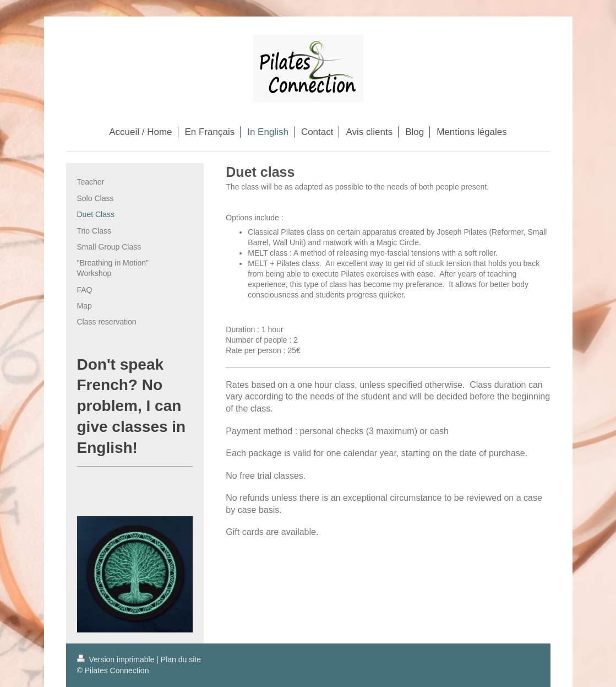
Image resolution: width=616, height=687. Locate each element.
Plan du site (181, 659)
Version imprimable (117, 659)
